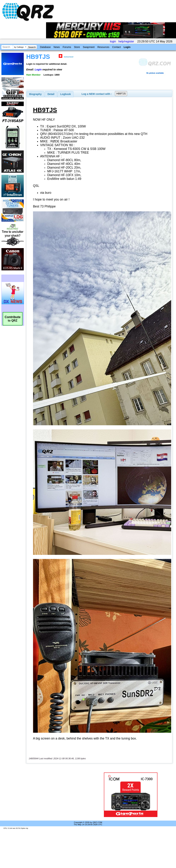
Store (77, 47)
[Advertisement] (60, 795)
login (113, 41)
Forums (67, 47)
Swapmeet (89, 47)
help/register (126, 41)
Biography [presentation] (36, 94)
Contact (116, 47)
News (57, 47)
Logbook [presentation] (66, 94)
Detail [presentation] (51, 94)
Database (45, 47)
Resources (103, 47)
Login (127, 47)
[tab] (36, 94)
